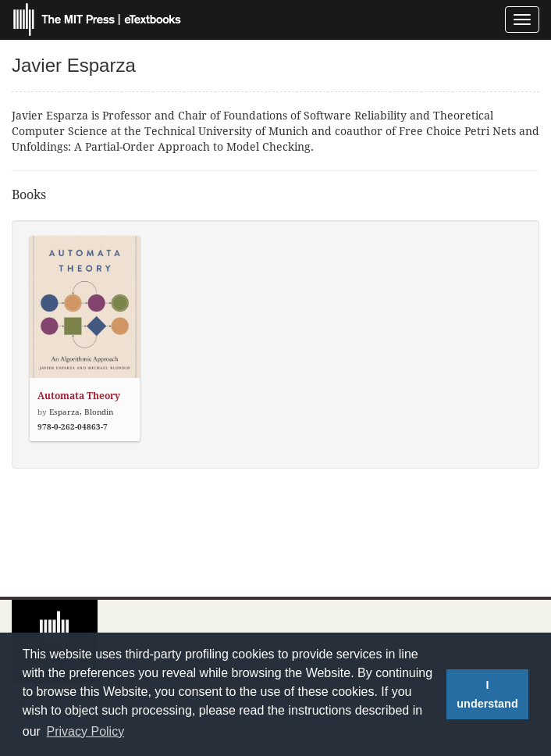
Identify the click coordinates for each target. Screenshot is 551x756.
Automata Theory (79, 396)
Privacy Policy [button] (86, 731)
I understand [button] (487, 694)
